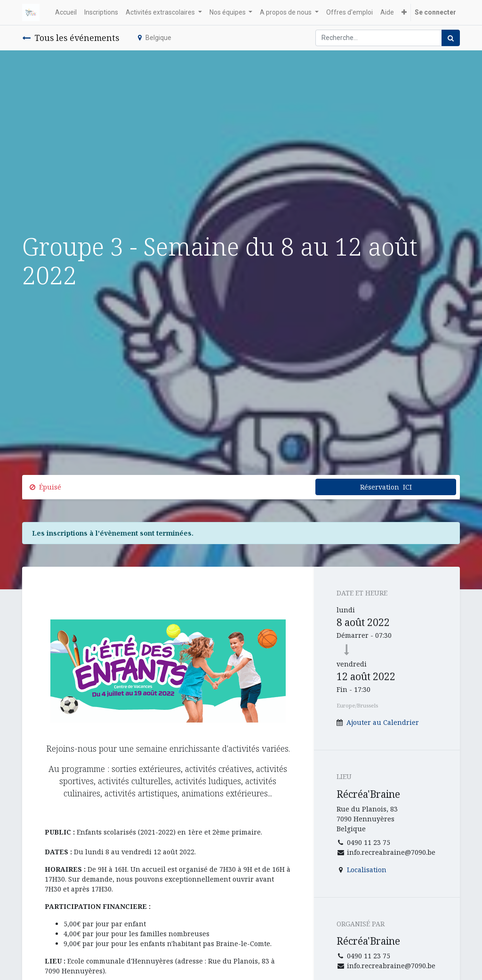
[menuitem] (66, 12)
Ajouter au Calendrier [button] (383, 722)
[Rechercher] (451, 38)
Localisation (367, 870)
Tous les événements (71, 38)
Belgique (155, 38)
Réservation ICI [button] (386, 487)
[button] (404, 12)
